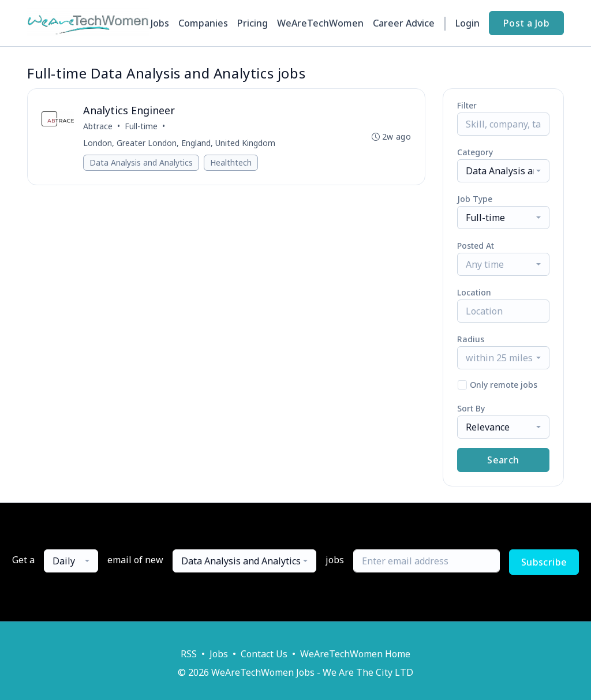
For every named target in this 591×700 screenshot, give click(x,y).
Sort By (471, 408)
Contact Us (264, 654)
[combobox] (503, 171)
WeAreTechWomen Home (355, 654)
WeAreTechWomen (320, 23)
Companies (203, 23)
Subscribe (544, 562)
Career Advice (404, 23)
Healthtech (231, 162)
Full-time (141, 126)
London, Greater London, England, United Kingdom (179, 143)
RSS (189, 654)
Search (503, 460)
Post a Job (526, 23)
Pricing (253, 23)
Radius (471, 339)
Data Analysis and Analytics (141, 162)
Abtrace (98, 126)
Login (467, 23)
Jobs (160, 23)
